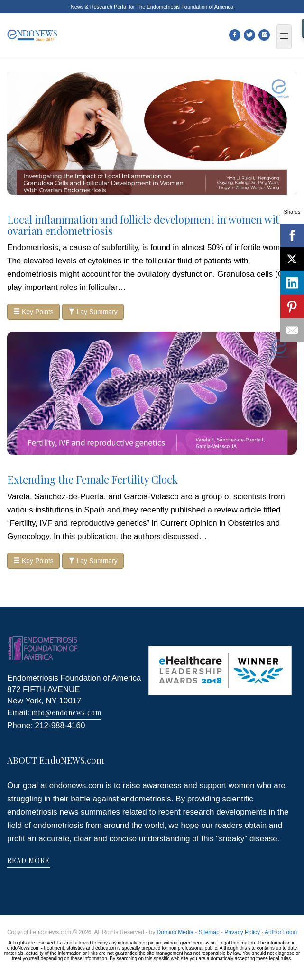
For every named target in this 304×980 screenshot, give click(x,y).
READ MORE (28, 860)
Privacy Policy (242, 932)
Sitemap (209, 932)
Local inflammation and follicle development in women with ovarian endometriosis (146, 225)
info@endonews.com (67, 713)
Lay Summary (93, 312)
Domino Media (175, 932)
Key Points (33, 312)
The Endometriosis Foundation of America (185, 7)
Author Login (281, 932)
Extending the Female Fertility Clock (92, 479)
